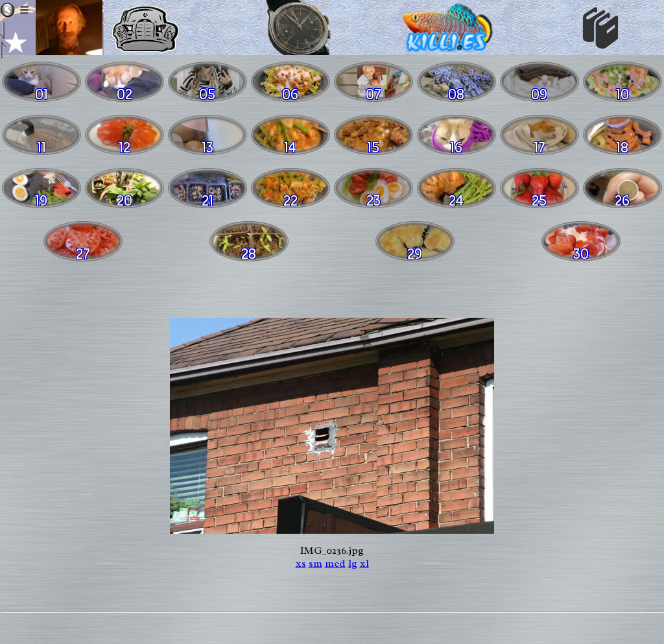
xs (301, 564)
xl (364, 564)
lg (353, 564)
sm (315, 564)
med (335, 564)
